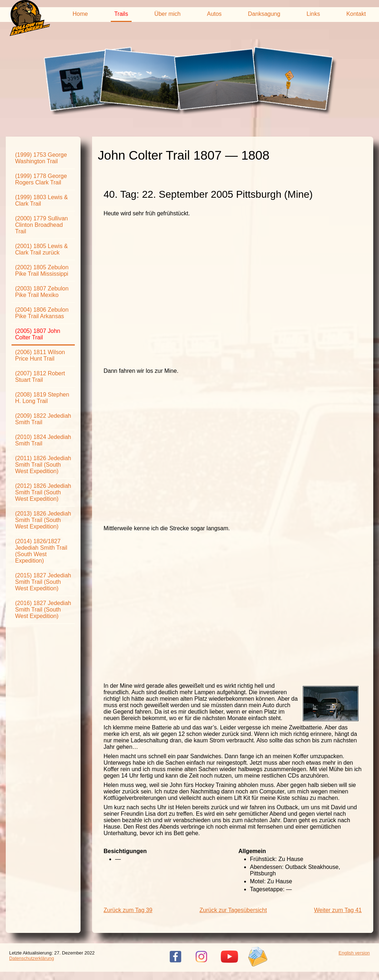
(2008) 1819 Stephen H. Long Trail (42, 398)
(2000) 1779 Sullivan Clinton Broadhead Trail (42, 225)
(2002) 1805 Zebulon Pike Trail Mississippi (42, 271)
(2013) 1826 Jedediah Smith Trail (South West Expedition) (43, 520)
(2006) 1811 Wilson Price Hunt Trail (40, 355)
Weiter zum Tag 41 (338, 910)
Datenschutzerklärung (32, 958)
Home (80, 14)
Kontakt (356, 14)
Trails (121, 14)
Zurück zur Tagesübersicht (233, 910)
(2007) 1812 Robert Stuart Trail (40, 377)
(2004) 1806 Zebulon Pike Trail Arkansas (42, 313)
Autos (214, 14)
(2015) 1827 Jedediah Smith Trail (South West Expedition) (43, 582)
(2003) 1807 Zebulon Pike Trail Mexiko (42, 292)
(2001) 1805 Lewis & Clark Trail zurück (42, 249)
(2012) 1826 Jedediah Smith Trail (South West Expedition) (43, 492)
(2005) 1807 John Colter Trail (38, 334)
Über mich (167, 14)
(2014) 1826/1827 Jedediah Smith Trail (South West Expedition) (41, 551)
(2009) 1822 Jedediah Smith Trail (43, 419)
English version (354, 953)
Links (313, 14)
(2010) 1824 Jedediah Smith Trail (43, 440)
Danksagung (264, 14)
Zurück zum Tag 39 (128, 910)
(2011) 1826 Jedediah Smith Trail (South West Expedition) (43, 465)
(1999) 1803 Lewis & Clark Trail (42, 200)
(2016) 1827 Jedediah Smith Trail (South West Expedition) (43, 610)
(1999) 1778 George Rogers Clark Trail (41, 179)
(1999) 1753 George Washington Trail (41, 158)
